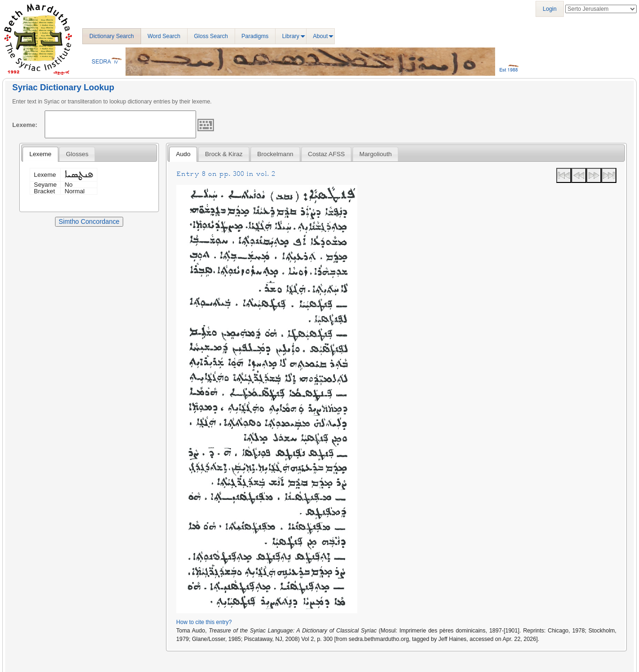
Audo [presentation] (183, 154)
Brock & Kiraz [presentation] (224, 154)
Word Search (164, 36)
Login (549, 9)
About (320, 36)
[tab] (40, 154)
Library (291, 36)
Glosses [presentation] (77, 154)
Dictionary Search (112, 36)
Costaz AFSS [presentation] (326, 154)
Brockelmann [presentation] (275, 154)
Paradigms (255, 36)
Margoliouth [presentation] (375, 154)
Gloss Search (211, 36)
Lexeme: (25, 125)
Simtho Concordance (89, 221)
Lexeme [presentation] (40, 154)
